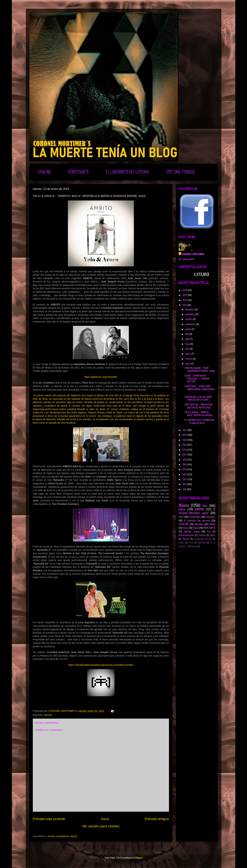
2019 (185, 445)
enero (188, 363)
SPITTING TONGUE (180, 172)
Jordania (202, 535)
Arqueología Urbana (203, 539)
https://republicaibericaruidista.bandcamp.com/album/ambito (101, 665)
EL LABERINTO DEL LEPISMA (127, 172)
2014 (185, 469)
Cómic (181, 543)
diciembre (190, 309)
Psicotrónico (195, 517)
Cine (205, 505)
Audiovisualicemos (186, 535)
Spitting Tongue (192, 531)
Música (48, 715)
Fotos (185, 528)
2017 (185, 454)
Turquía (186, 539)
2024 (185, 300)
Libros (182, 509)
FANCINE (44, 172)
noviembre (190, 314)
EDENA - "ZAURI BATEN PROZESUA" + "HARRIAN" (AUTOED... (197, 378)
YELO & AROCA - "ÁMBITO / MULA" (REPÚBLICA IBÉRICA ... (200, 414)
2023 (185, 305)
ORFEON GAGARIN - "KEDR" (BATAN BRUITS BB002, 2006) (200, 369)
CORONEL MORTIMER (193, 254)
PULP (181, 517)
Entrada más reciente (49, 819)
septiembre (191, 324)
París (191, 543)
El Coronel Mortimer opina (197, 511)
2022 (185, 430)
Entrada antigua (157, 819)
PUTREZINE (184, 524)
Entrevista (211, 517)
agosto (189, 329)
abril (188, 349)
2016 (185, 459)
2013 (185, 474)
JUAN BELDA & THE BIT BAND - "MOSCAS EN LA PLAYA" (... (199, 398)
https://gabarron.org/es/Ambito (101, 377)
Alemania (202, 543)
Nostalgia (199, 524)
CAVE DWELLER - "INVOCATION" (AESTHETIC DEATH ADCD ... (199, 406)
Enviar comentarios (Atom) (63, 836)
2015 (185, 464)
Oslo (209, 531)
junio (188, 339)
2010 (185, 489)
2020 (185, 440)
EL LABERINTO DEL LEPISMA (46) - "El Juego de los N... (199, 421)
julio (187, 334)
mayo (188, 344)
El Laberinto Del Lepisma (197, 520)
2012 (185, 479)
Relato (212, 524)
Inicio (105, 819)
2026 (185, 290)
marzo (188, 353)
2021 (185, 435)
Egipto (213, 535)
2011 (185, 484)
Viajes (196, 528)
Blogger (139, 857)
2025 (185, 295)
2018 (185, 450)
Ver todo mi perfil (187, 259)
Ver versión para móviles (101, 826)
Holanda (194, 546)
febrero (189, 359)
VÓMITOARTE (78, 172)
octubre (189, 319)
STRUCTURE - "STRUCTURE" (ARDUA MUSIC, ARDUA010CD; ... (200, 389)
